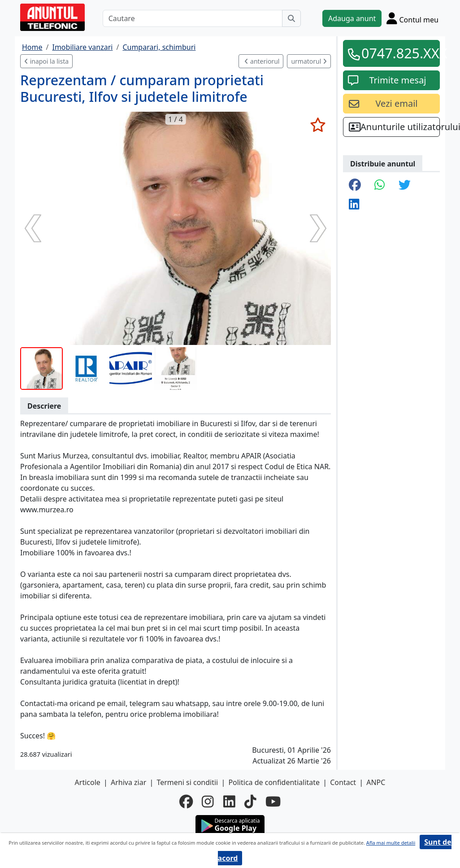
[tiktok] (250, 802)
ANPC (376, 782)
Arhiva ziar (128, 782)
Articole (88, 782)
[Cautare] (193, 18)
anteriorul (262, 61)
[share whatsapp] (380, 185)
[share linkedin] (354, 205)
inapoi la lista (46, 61)
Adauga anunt (352, 18)
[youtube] (273, 802)
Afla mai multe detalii (391, 843)
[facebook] (186, 802)
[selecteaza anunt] (318, 125)
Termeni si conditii (187, 782)
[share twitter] (405, 185)
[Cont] (412, 18)
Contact (343, 782)
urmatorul (309, 61)
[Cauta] (291, 18)
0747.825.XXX (398, 53)
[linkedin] (229, 802)
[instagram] (208, 802)
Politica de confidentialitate (274, 782)
